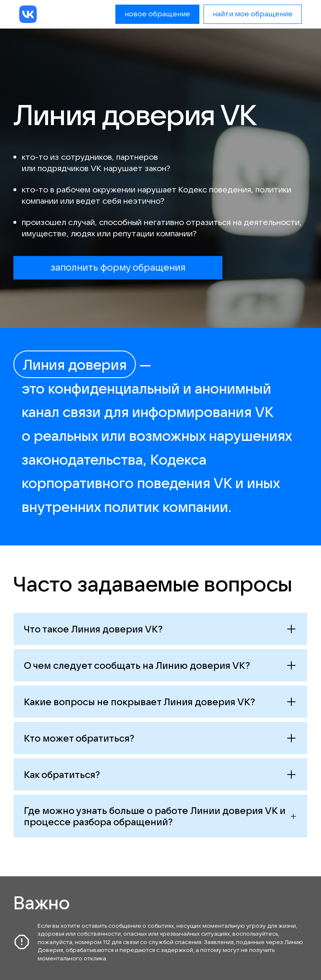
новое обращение (157, 14)
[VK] (28, 14)
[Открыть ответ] (160, 629)
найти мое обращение (253, 14)
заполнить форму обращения (118, 267)
